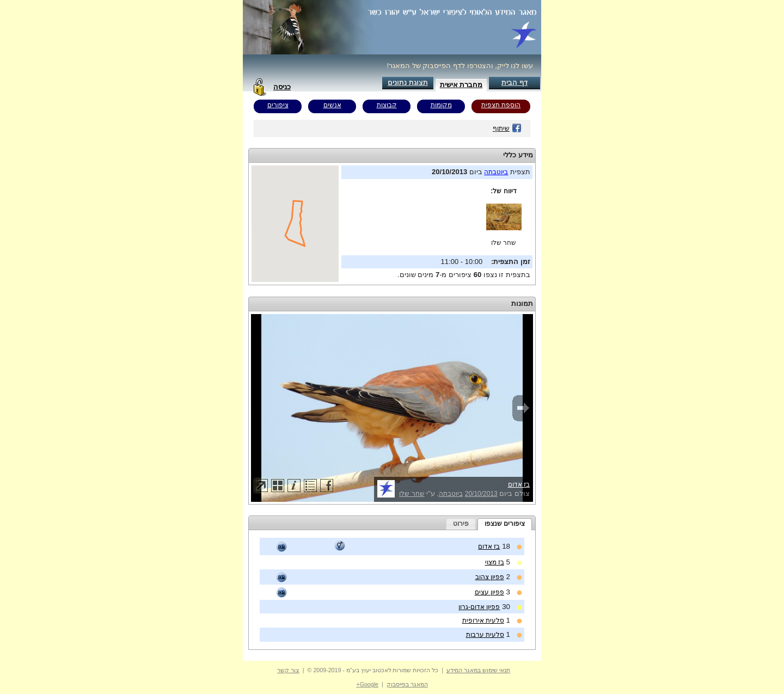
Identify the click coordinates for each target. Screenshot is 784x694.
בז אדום (519, 484)
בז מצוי (495, 562)
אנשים (332, 105)
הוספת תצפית (501, 105)
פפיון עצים (489, 592)
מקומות (441, 105)
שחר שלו (504, 243)
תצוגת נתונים (408, 82)
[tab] (505, 524)
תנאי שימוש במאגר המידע (478, 670)
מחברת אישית (461, 85)
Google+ (367, 684)
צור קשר (288, 670)
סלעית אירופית (483, 621)
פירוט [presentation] (461, 524)
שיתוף (507, 128)
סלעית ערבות (485, 635)
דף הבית (514, 82)
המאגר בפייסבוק (407, 684)
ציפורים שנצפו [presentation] (505, 524)
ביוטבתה (496, 172)
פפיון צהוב (490, 577)
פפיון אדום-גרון (479, 607)
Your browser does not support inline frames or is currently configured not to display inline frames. (295, 224)
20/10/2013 (481, 494)
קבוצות (387, 105)
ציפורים (278, 105)
